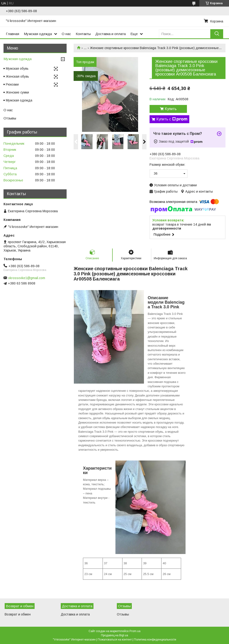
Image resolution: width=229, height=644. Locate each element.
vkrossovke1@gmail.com (27, 278)
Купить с (172, 119)
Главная (13, 34)
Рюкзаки (12, 84)
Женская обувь (17, 76)
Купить (171, 109)
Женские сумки (17, 92)
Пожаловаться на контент (115, 640)
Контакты (83, 34)
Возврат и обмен (18, 614)
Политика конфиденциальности (155, 640)
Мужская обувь (17, 68)
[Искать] (217, 34)
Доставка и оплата (111, 34)
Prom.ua (135, 631)
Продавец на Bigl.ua (114, 635)
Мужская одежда (38, 34)
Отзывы (10, 118)
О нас (66, 34)
